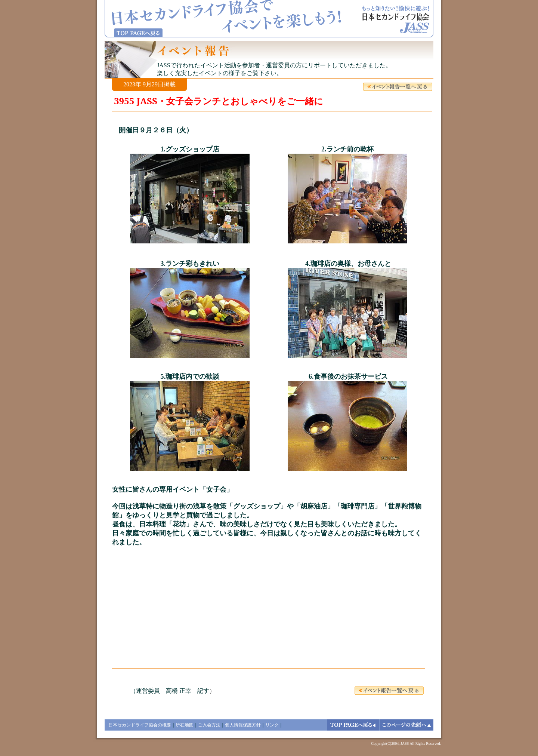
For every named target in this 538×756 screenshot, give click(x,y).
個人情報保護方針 (243, 725)
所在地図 (185, 725)
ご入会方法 (209, 725)
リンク (272, 725)
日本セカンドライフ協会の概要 (140, 725)
